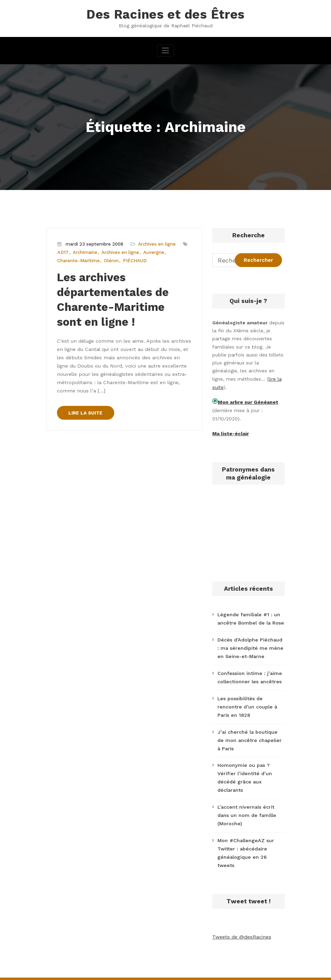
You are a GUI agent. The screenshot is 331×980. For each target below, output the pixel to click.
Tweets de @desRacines (241, 921)
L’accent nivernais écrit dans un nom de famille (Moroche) (246, 809)
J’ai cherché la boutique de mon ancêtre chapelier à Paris (251, 736)
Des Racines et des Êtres (166, 14)
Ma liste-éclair (230, 432)
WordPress (126, 971)
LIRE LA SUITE (86, 407)
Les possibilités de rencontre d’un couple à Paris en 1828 (247, 703)
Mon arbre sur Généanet (248, 401)
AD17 (63, 252)
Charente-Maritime (78, 260)
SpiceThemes (256, 971)
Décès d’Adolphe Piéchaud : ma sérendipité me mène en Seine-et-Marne (251, 646)
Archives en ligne (155, 244)
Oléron (110, 260)
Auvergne (153, 252)
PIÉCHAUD (134, 260)
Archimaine (85, 252)
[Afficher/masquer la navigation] (165, 50)
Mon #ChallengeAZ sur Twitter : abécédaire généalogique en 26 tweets (250, 842)
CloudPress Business (198, 971)
